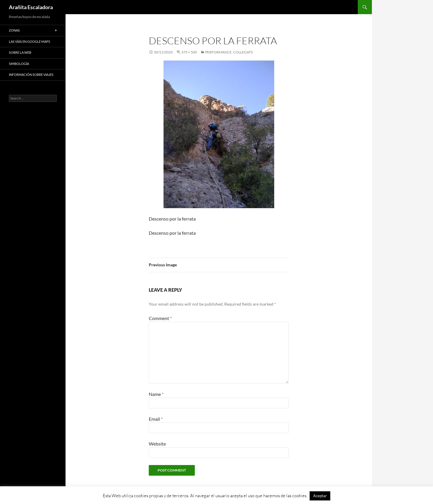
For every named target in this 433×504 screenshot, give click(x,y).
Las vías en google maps (30, 41)
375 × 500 (189, 52)
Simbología (19, 64)
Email (156, 419)
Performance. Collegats (229, 52)
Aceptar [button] (320, 496)
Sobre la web (20, 52)
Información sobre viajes (31, 75)
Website (157, 444)
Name (156, 394)
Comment (160, 318)
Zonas (14, 30)
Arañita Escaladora (31, 7)
